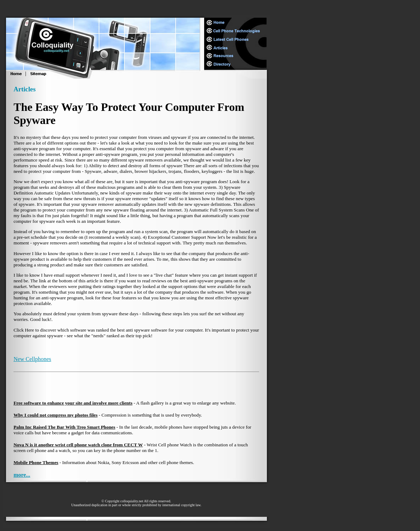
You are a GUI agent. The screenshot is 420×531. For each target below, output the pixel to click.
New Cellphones (32, 359)
